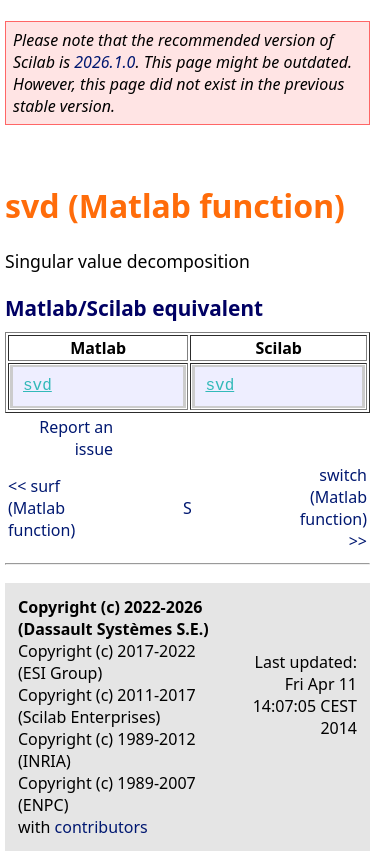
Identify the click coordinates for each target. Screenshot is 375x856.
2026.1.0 (104, 62)
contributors (101, 827)
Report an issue (76, 438)
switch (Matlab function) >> (333, 508)
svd (37, 386)
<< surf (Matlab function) (41, 508)
